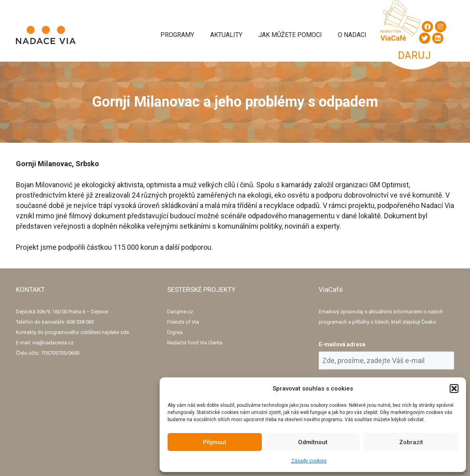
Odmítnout (313, 442)
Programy (177, 35)
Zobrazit (411, 442)
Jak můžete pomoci (290, 35)
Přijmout (215, 442)
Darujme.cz (180, 312)
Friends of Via (183, 322)
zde (125, 332)
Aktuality (226, 35)
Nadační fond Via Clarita (195, 343)
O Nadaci (352, 35)
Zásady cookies (309, 461)
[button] (454, 389)
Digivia (175, 332)
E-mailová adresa (342, 344)
